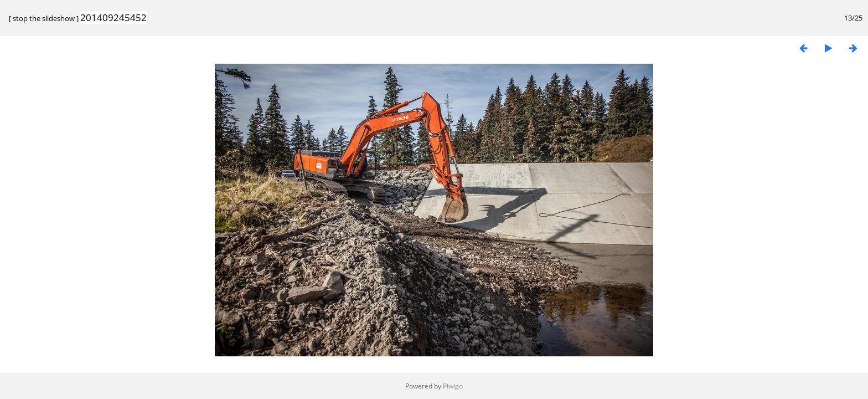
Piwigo (453, 386)
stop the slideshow (44, 18)
